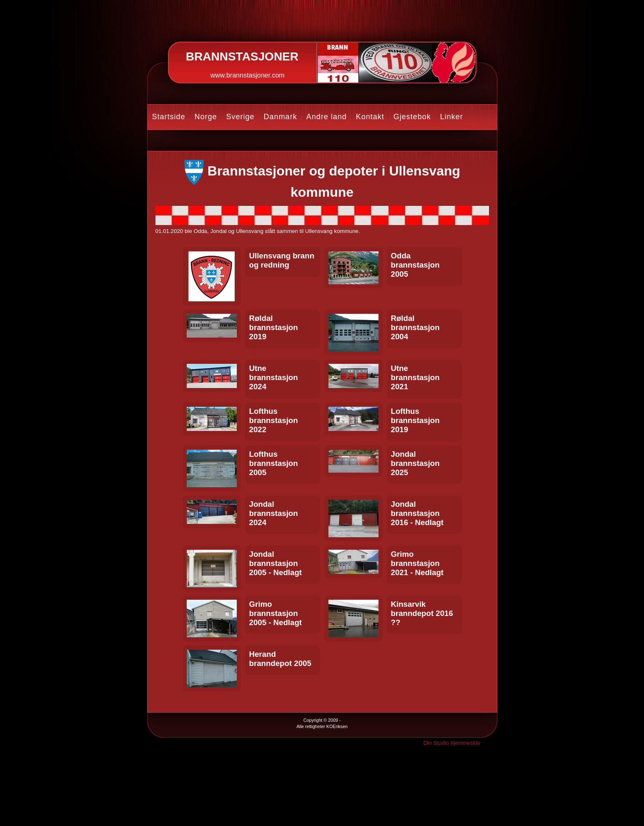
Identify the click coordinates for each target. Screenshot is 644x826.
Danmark (281, 117)
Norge (206, 117)
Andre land (327, 117)
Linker (452, 117)
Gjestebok (412, 117)
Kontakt (370, 117)
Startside (169, 117)
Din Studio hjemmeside (452, 743)
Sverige (241, 117)
